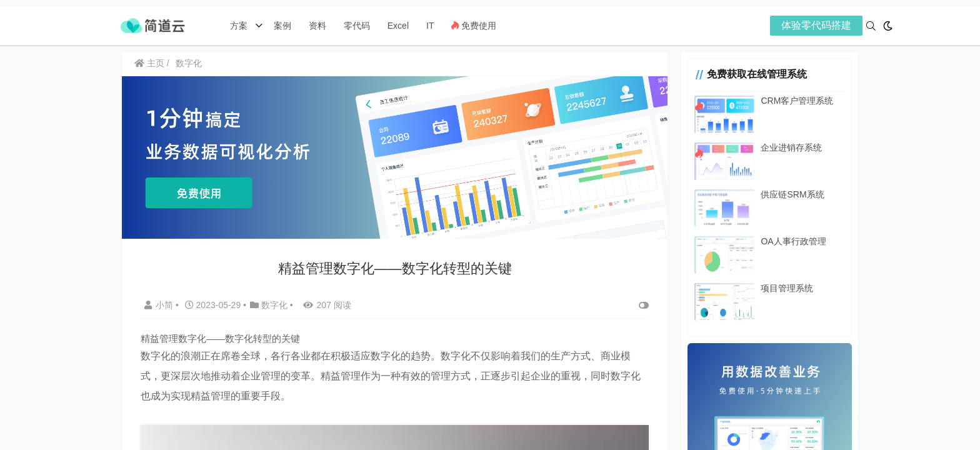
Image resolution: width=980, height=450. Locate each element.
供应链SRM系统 (782, 194)
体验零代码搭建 (816, 25)
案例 (281, 26)
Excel (398, 26)
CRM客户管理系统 (786, 101)
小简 (160, 302)
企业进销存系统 (781, 147)
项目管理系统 (776, 288)
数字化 (189, 63)
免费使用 (474, 26)
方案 (240, 26)
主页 (149, 63)
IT (430, 26)
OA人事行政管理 (782, 241)
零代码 (357, 26)
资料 (317, 26)
